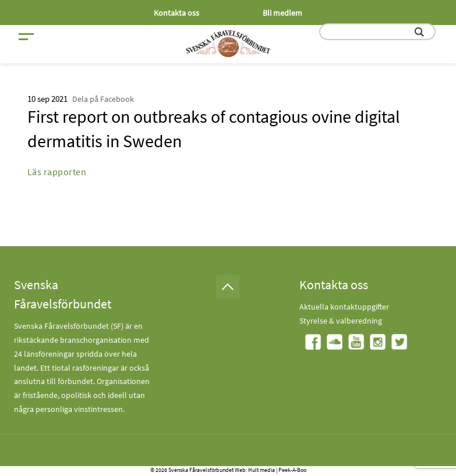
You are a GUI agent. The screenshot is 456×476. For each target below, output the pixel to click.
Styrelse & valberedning (341, 321)
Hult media (261, 470)
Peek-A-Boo (292, 470)
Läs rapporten (57, 172)
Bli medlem (282, 13)
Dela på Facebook (103, 99)
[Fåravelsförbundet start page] (228, 44)
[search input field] (377, 32)
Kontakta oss (176, 13)
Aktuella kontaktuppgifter (344, 307)
